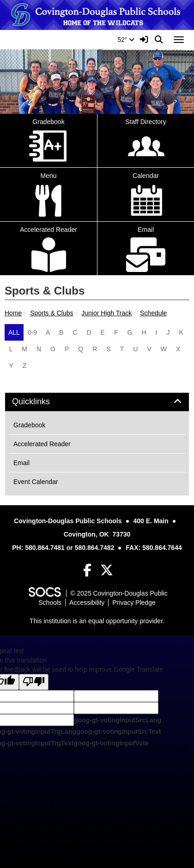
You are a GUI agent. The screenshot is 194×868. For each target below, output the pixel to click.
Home (13, 313)
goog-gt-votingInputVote (111, 743)
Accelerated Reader (42, 444)
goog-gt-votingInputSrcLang (118, 720)
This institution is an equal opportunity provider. (97, 621)
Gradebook (29, 425)
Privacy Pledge (134, 602)
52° (126, 40)
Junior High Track (106, 313)
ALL (14, 332)
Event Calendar (36, 482)
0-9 (32, 332)
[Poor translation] (34, 682)
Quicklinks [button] (41, 402)
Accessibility (87, 602)
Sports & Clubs (52, 313)
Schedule (153, 313)
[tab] (97, 402)
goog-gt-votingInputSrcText (118, 732)
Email (21, 463)
